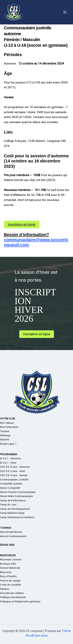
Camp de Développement (15, 509)
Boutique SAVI (8, 564)
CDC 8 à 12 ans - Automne (15, 467)
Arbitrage (5, 435)
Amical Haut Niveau (11, 532)
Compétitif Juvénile (11, 484)
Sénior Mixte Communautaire (16, 496)
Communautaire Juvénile (14, 480)
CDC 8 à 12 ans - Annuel (14, 475)
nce (24, 500)
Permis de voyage (10, 581)
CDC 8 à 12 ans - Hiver (13, 471)
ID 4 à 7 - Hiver (8, 463)
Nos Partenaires (9, 427)
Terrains (5, 431)
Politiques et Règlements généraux (20, 601)
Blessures (6, 572)
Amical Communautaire (13, 536)
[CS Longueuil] (14, 12)
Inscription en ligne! (22, 224)
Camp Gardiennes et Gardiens (17, 517)
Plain (3, 589)
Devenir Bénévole (10, 568)
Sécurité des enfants (12, 593)
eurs (19, 559)
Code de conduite (11, 585)
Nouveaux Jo (7, 559)
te (7, 589)
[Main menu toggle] (65, 12)
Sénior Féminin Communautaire (18, 492)
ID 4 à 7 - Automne (10, 458)
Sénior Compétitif (10, 488)
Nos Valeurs (7, 423)
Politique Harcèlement (13, 597)
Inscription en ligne (37, 334)
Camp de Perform (10, 500)
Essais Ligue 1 (8, 444)
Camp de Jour (8, 505)
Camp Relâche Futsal (12, 513)
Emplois (5, 439)
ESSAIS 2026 (7, 545)
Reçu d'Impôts (8, 576)
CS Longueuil (41, 12)
